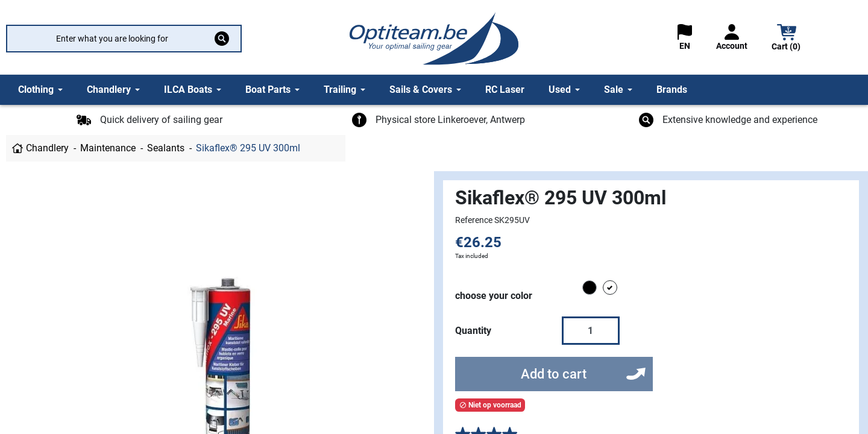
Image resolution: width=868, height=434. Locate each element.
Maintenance (108, 148)
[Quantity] (591, 330)
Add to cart (554, 374)
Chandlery (47, 148)
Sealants (166, 148)
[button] (787, 39)
